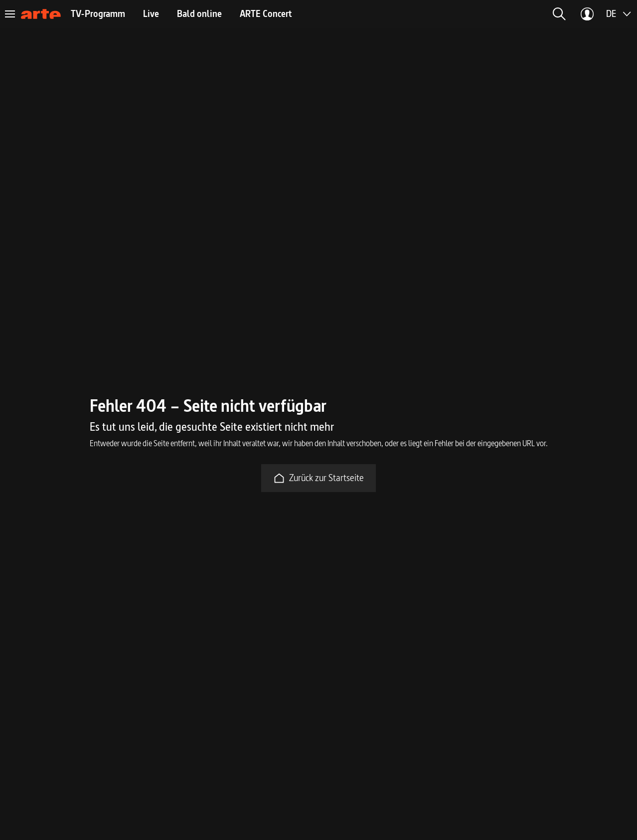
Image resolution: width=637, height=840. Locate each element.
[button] (559, 14)
